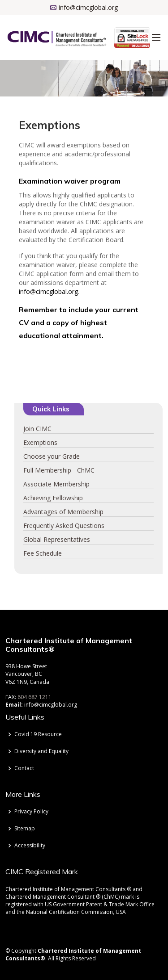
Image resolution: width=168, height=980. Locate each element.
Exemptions (40, 442)
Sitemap (25, 829)
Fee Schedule (43, 553)
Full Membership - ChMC (59, 470)
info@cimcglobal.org (48, 291)
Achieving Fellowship (53, 498)
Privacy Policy (31, 812)
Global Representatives (57, 539)
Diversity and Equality (41, 751)
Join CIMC (37, 429)
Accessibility (30, 846)
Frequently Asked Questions (64, 526)
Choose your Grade (52, 456)
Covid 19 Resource (38, 734)
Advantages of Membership (63, 512)
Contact (24, 768)
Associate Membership (56, 484)
